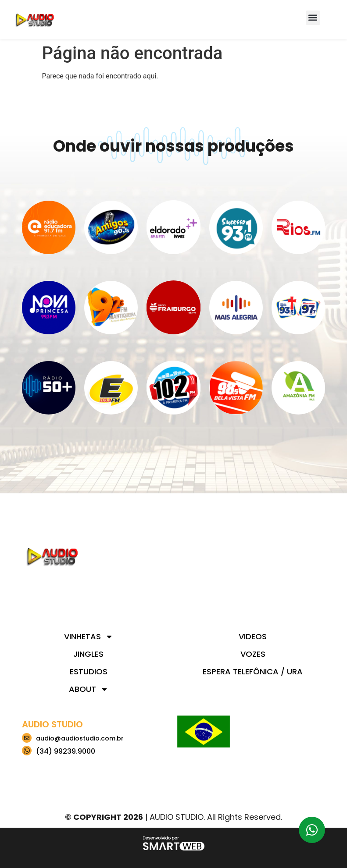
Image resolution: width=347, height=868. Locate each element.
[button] (313, 18)
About (89, 689)
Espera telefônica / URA (253, 671)
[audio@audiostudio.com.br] (27, 738)
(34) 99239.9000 (66, 751)
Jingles (88, 654)
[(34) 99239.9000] (27, 751)
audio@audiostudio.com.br (80, 738)
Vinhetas (89, 637)
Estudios (89, 671)
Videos (253, 636)
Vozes (253, 654)
